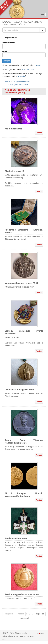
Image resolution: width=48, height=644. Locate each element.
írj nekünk (22, 76)
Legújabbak (9, 614)
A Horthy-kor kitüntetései (18, 85)
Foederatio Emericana (16, 539)
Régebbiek (40, 614)
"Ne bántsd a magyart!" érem (20, 390)
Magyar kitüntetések (22, 82)
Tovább (39, 133)
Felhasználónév (9, 43)
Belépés (7, 61)
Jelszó (5, 51)
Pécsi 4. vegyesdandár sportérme (22, 595)
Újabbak (21, 614)
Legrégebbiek (24, 618)
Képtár (7, 82)
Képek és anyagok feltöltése (14, 24)
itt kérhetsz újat (28, 70)
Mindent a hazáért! (14, 171)
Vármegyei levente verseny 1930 (21, 283)
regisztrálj (37, 65)
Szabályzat (7, 22)
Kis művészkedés (14, 129)
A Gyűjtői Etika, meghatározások (28, 22)
